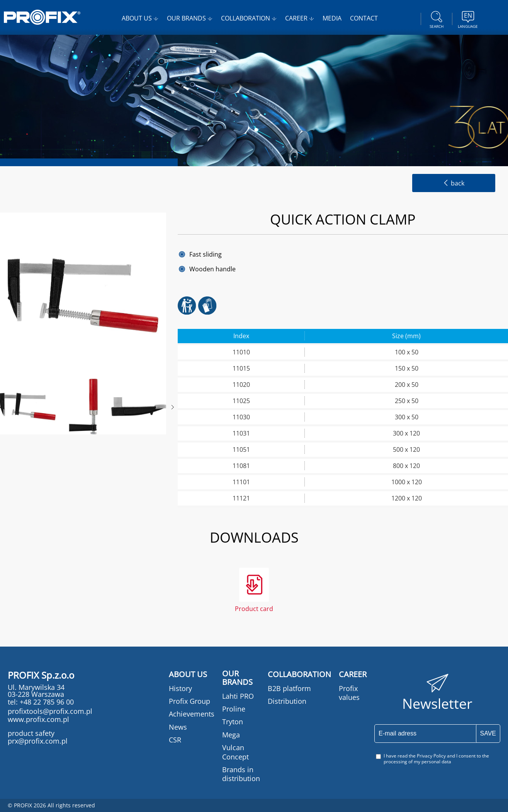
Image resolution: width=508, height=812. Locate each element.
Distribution (287, 701)
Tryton (233, 722)
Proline (234, 709)
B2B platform (289, 688)
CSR (175, 740)
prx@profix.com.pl (38, 741)
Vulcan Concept (235, 752)
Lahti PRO (238, 696)
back (454, 183)
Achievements (192, 714)
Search (437, 19)
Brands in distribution (241, 774)
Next (173, 407)
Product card (254, 608)
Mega (231, 735)
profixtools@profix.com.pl (50, 711)
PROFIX (42, 17)
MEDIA (332, 18)
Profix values (349, 693)
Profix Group (189, 701)
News (178, 727)
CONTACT (364, 18)
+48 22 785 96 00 (46, 702)
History (180, 688)
